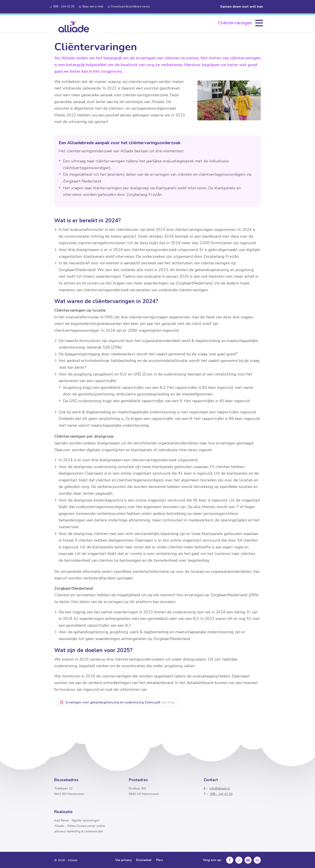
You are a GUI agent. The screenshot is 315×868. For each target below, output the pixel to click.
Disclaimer (144, 860)
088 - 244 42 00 (221, 794)
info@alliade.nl (220, 788)
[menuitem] (240, 23)
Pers (159, 860)
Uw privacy (124, 860)
